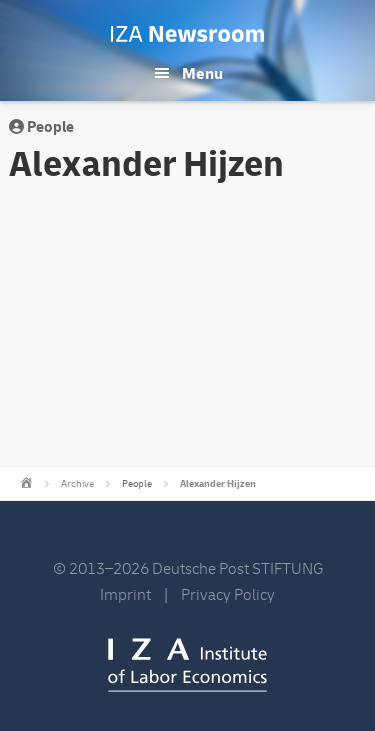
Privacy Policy (228, 595)
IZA (187, 665)
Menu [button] (202, 74)
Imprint (125, 595)
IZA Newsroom (187, 34)
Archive (77, 484)
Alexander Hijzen (218, 484)
